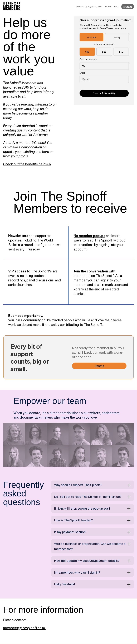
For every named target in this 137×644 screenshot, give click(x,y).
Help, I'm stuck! (65, 584)
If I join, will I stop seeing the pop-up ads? (82, 508)
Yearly (117, 37)
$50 (121, 52)
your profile (20, 156)
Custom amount (88, 59)
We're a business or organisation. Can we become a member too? (90, 546)
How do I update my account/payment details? (87, 561)
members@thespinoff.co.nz (24, 628)
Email (82, 73)
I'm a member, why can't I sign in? (77, 572)
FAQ (116, 6)
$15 (87, 52)
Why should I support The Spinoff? (78, 485)
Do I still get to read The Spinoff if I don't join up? (88, 497)
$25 (104, 52)
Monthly (91, 37)
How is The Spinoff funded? (74, 520)
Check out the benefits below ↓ (27, 164)
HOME (108, 6)
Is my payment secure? (70, 532)
